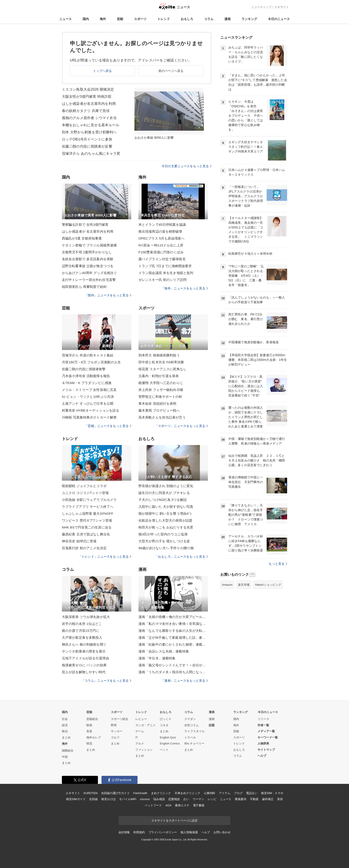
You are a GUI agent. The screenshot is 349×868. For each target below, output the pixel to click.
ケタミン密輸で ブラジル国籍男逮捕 (89, 245)
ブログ (238, 793)
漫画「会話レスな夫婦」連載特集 (164, 651)
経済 (65, 725)
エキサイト (282, 7)
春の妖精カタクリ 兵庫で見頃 (86, 111)
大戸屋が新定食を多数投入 (82, 637)
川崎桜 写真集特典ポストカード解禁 (89, 417)
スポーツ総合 (120, 719)
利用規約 (139, 832)
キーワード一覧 (268, 737)
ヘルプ (262, 756)
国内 (86, 19)
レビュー (141, 719)
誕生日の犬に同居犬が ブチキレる (164, 493)
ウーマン (198, 799)
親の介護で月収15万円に (81, 631)
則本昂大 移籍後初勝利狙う (159, 355)
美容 (280, 799)
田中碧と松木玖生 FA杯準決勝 (161, 362)
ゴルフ (115, 737)
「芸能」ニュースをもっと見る (108, 426)
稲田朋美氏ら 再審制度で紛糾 (84, 287)
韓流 (89, 743)
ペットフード (153, 805)
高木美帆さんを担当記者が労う (162, 417)
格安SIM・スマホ (272, 793)
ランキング (249, 19)
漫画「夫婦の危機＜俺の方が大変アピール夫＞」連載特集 (173, 617)
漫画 (227, 19)
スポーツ (140, 19)
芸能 (120, 19)
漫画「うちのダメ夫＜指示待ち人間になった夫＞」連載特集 (173, 672)
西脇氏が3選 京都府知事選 (82, 238)
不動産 (254, 799)
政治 (65, 731)
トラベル (190, 737)
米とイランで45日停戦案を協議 (162, 225)
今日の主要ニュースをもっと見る (187, 166)
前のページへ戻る (171, 71)
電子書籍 (199, 805)
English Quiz (168, 737)
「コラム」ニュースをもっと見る (106, 681)
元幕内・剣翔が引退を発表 (159, 376)
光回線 (93, 799)
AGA (168, 805)
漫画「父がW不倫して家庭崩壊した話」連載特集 (173, 637)
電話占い (252, 793)
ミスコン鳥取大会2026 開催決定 (88, 89)
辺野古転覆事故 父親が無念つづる (88, 266)
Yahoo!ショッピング (268, 585)
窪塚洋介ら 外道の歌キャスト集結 (88, 355)
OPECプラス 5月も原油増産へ (161, 238)
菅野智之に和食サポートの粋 (160, 397)
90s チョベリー (194, 743)
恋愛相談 (174, 799)
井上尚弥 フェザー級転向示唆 (161, 390)
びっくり (166, 719)
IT (137, 737)
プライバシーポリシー (163, 832)
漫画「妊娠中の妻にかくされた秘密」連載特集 (173, 644)
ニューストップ (261, 7)
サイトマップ (266, 750)
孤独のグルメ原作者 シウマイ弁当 (89, 118)
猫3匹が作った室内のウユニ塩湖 (163, 534)
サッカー (117, 731)
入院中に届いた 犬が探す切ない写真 (166, 507)
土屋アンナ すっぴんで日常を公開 (88, 404)
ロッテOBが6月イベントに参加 (87, 139)
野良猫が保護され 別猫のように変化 (166, 486)
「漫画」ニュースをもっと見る (185, 681)
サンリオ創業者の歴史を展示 (84, 651)
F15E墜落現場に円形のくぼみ (161, 252)
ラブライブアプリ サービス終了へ (88, 507)
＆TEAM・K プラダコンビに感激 (87, 383)
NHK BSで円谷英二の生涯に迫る (87, 527)
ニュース (65, 19)
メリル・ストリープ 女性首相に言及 (89, 390)
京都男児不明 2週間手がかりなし (87, 252)
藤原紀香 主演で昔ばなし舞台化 (86, 534)
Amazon (227, 585)
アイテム (224, 793)
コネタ (164, 725)
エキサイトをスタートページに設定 (174, 820)
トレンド (164, 19)
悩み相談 (159, 799)
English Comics (170, 743)
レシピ (212, 799)
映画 (89, 725)
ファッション (144, 750)
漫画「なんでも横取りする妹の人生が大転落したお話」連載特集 (173, 631)
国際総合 (68, 751)
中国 (65, 757)
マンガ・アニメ (145, 725)
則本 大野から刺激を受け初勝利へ (89, 132)
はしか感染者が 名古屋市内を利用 (88, 231)
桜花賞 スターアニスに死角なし (162, 369)
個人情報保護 (189, 832)
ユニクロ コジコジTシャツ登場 (85, 493)
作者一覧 (263, 725)
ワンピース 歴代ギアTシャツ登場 (87, 520)
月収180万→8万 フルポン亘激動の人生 (91, 362)
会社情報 (124, 832)
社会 (65, 719)
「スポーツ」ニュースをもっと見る (181, 426)
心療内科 (210, 793)
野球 (114, 725)
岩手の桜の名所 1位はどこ (82, 624)
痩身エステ (182, 805)
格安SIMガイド (76, 799)
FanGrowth (140, 793)
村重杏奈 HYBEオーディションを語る (90, 410)
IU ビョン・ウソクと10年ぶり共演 (88, 397)
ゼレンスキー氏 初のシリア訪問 (162, 280)
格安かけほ (108, 799)
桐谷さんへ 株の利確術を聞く (84, 644)
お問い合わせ (222, 832)
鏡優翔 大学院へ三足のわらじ (161, 383)
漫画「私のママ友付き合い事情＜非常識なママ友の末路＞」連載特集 (173, 624)
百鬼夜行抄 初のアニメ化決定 (84, 548)
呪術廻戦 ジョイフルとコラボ (84, 486)
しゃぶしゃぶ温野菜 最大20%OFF (88, 513)
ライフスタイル (194, 731)
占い (186, 799)
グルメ (140, 743)
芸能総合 (92, 719)
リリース (264, 719)
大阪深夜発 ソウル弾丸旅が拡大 (86, 617)
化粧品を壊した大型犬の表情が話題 (165, 520)
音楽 (89, 731)
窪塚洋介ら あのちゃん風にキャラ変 (91, 153)
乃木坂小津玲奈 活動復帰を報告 (86, 376)
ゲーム (140, 731)
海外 (103, 19)
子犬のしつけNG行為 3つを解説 (163, 500)
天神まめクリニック (187, 793)
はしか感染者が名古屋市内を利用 (89, 104)
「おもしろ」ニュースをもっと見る (181, 557)
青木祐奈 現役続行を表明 (157, 404)
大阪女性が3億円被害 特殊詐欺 (87, 97)
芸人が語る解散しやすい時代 (84, 672)
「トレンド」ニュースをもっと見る (105, 557)
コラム (209, 19)
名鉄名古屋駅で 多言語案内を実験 (88, 259)
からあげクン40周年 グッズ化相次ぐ (89, 273)
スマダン (190, 719)
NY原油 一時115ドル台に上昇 (161, 245)
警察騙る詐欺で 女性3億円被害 (85, 225)
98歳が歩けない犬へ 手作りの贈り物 (166, 548)
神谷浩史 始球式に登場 (79, 541)
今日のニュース (279, 19)
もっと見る (278, 564)
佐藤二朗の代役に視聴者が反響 (87, 146)
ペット (164, 750)
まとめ (66, 737)
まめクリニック (161, 793)
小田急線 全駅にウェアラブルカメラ (89, 500)
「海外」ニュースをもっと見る (185, 288)
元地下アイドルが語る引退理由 (85, 658)
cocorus (145, 799)
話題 (212, 725)
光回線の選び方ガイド (115, 793)
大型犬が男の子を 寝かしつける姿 (164, 541)
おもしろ (187, 19)
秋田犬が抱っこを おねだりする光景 (166, 527)
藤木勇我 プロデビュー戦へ (159, 410)
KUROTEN (90, 793)
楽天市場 (244, 585)
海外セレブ (94, 737)
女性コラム (192, 725)
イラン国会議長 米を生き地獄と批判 (166, 273)
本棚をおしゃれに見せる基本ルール (91, 125)
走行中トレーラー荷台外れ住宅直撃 (89, 280)
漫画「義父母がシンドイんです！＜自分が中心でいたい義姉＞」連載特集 (173, 665)
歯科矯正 (268, 799)
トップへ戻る (102, 71)
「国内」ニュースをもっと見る (108, 295)
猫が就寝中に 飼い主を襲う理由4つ (165, 513)
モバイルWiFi (128, 799)
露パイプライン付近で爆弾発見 (162, 259)
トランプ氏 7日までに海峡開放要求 (165, 266)
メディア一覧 (266, 731)
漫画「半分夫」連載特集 (157, 658)
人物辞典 (263, 743)
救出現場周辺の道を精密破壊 (160, 231)
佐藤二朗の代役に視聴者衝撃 (84, 369)
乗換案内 (240, 799)
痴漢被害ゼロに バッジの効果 (84, 665)
